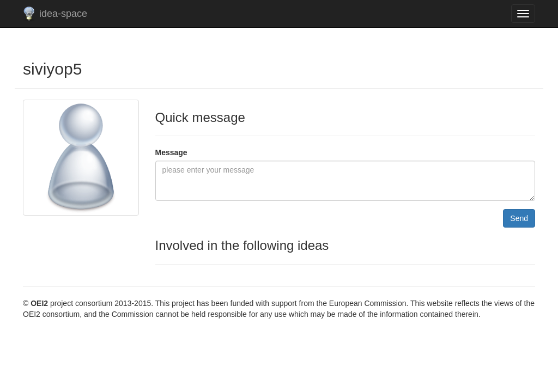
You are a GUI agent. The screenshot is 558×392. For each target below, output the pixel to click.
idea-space (63, 14)
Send (519, 218)
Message (171, 152)
